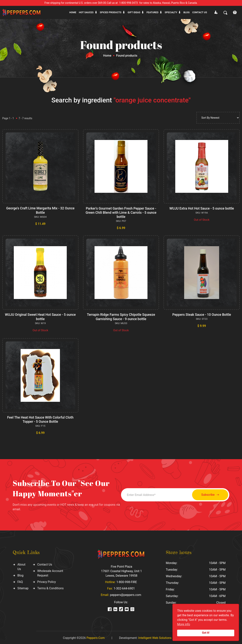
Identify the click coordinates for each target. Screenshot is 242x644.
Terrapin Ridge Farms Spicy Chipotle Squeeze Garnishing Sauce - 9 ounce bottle (121, 316)
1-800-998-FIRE (127, 581)
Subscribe (208, 494)
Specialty (171, 12)
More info (184, 624)
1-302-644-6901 (124, 588)
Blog (187, 12)
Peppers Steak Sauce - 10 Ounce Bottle (202, 314)
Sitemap (23, 587)
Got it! (206, 633)
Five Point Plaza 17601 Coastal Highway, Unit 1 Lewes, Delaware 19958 (121, 570)
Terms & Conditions (50, 587)
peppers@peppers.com (126, 594)
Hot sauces (86, 12)
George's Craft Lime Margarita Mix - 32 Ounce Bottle (40, 210)
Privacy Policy (47, 581)
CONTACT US (200, 12)
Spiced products (111, 12)
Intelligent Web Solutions (155, 637)
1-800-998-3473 (129, 3)
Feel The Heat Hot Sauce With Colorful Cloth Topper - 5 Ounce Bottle (40, 419)
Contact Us (45, 564)
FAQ (20, 581)
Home (73, 12)
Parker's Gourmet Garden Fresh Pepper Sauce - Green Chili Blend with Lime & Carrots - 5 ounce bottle (121, 212)
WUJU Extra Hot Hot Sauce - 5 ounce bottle (202, 208)
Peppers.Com (95, 637)
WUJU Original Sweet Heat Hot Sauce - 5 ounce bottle (40, 316)
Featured (152, 12)
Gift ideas (134, 12)
